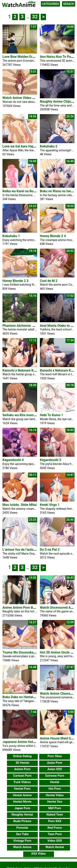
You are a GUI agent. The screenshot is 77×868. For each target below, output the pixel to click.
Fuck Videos (22, 782)
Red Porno (55, 828)
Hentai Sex (55, 802)
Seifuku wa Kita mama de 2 (22, 415)
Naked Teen (55, 815)
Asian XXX (55, 769)
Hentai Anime (22, 795)
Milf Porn (55, 808)
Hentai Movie (22, 802)
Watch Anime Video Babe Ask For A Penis (33, 98)
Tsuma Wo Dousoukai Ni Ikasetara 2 (29, 652)
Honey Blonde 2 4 (53, 236)
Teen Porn (55, 834)
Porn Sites (55, 756)
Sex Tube (22, 834)
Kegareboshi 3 (50, 460)
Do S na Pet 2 (50, 550)
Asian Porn (55, 763)
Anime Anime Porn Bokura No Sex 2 (29, 608)
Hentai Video (55, 795)
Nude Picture (22, 821)
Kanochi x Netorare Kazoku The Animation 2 (35, 370)
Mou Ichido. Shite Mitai (20, 505)
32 (35, 17)
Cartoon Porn (22, 776)
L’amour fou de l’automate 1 (23, 550)
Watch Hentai (55, 847)
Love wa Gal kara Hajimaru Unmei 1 (29, 146)
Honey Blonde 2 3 (15, 281)
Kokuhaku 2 (49, 146)
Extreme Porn (55, 776)
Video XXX (55, 841)
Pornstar (22, 828)
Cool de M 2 (49, 281)
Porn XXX (55, 821)
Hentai (55, 782)
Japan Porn (22, 808)
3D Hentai (22, 763)
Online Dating (22, 756)
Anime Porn (22, 769)
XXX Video (38, 854)
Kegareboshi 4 (13, 460)
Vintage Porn (22, 841)
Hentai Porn (22, 789)
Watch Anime (22, 847)
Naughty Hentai (22, 815)
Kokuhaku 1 (11, 236)
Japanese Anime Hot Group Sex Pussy (31, 742)
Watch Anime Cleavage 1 (58, 694)
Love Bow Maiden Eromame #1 (25, 57)
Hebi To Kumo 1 (51, 415)
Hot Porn (55, 789)
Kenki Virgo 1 (50, 505)
